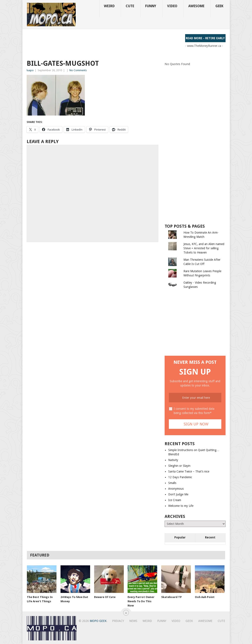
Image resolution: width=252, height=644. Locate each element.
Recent (210, 537)
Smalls (172, 483)
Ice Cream (175, 500)
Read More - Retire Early (205, 38)
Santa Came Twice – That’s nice (189, 471)
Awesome (196, 6)
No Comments (78, 70)
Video (172, 6)
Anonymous (176, 489)
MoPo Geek (98, 621)
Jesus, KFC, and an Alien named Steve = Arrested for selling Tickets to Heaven (204, 248)
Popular (180, 537)
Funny (151, 6)
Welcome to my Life (181, 506)
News (133, 621)
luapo (30, 70)
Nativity (173, 460)
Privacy (118, 621)
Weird (109, 6)
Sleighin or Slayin (179, 466)
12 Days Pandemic (180, 477)
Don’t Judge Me (178, 494)
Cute (130, 6)
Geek (219, 6)
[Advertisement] (104, 44)
